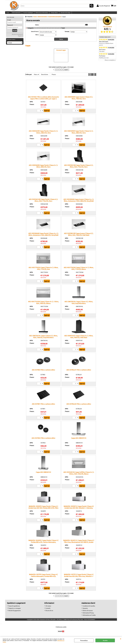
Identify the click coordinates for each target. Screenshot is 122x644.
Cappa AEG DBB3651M (43, 474)
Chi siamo (48, 608)
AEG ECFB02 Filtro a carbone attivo (43, 371)
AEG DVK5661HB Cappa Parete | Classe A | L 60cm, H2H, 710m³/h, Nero (43, 202)
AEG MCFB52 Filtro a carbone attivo (43, 440)
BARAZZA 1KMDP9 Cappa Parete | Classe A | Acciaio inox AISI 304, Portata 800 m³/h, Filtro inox (43, 510)
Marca (37, 36)
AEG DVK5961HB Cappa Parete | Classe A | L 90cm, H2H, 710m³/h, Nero (79, 168)
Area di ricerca (35, 33)
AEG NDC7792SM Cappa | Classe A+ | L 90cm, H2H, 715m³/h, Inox (43, 270)
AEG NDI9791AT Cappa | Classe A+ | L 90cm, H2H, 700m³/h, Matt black (79, 338)
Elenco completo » (110, 62)
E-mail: (9, 22)
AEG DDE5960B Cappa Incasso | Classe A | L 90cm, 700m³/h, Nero (79, 99)
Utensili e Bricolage (65, 14)
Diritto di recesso (88, 612)
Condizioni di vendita (89, 608)
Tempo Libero (54, 14)
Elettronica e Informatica (41, 14)
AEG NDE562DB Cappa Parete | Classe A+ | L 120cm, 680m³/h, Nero (43, 133)
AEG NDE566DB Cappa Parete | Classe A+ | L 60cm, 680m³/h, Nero (43, 168)
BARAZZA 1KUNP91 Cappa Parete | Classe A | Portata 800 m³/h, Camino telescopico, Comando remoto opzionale (43, 544)
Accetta (105, 640)
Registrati (21, 38)
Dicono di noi (49, 612)
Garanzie (85, 610)
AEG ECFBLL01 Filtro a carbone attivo (79, 371)
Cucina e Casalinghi (28, 14)
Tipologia (67, 33)
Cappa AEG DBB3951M (79, 440)
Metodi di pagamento (14, 612)
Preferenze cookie (61, 628)
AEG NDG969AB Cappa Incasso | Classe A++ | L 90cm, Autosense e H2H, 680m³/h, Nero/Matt (79, 202)
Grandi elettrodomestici (54, 30)
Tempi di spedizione (14, 608)
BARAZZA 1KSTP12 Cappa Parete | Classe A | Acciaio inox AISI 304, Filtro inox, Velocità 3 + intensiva (79, 578)
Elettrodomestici (16, 14)
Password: (10, 27)
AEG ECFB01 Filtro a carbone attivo (43, 405)
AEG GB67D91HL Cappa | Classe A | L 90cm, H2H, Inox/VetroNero (79, 304)
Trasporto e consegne (14, 610)
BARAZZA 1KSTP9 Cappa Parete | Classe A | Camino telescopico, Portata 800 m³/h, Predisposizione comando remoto (43, 578)
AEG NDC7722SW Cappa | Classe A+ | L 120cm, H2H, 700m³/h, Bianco (43, 304)
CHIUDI (121, 639)
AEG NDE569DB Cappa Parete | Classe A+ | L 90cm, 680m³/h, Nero (79, 133)
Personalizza (84, 640)
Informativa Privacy (88, 614)
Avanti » (66, 71)
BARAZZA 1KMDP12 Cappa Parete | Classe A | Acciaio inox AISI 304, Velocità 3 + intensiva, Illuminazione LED (79, 510)
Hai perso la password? (17, 36)
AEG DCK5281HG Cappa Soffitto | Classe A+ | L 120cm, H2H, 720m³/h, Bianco (79, 475)
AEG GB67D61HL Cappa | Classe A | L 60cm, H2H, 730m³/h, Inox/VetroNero (43, 338)
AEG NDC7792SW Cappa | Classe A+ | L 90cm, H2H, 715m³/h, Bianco (79, 270)
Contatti (48, 610)
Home (8, 14)
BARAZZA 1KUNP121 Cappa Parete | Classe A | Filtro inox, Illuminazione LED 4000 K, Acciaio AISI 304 (79, 544)
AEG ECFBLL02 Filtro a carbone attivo (79, 405)
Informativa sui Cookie (89, 617)
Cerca (37, 27)
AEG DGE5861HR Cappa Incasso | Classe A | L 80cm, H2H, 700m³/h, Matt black (79, 236)
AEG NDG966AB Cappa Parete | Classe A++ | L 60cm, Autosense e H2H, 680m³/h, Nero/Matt (43, 236)
